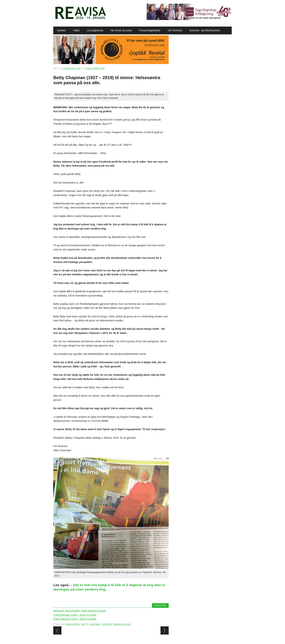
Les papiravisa (95, 30)
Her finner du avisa (121, 30)
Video (76, 30)
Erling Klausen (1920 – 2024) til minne (75, 619)
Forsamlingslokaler (150, 30)
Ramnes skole (122, 624)
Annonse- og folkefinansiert (205, 30)
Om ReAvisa (175, 30)
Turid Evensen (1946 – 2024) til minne (75, 615)
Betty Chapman (91, 624)
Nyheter (61, 30)
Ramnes (107, 624)
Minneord (160, 605)
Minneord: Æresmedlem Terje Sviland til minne (80, 611)
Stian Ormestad (95, 68)
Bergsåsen (73, 624)
